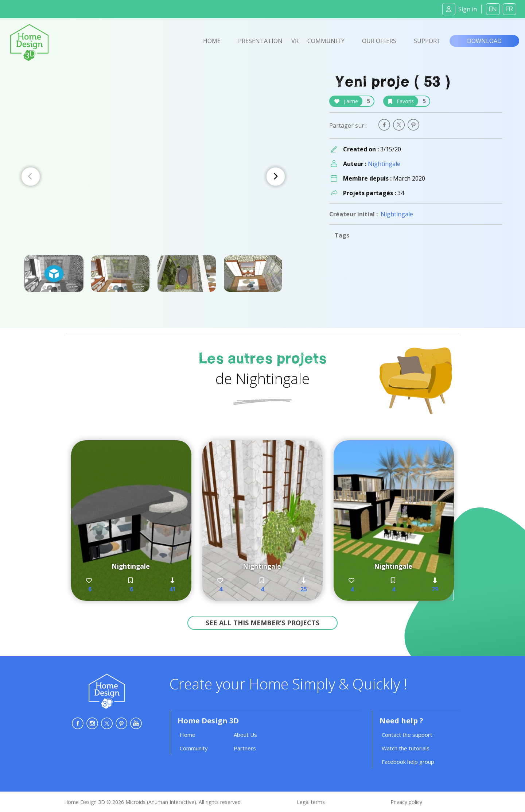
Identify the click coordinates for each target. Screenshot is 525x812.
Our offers (379, 41)
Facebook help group (408, 762)
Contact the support (407, 735)
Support (427, 41)
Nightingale (384, 164)
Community (326, 41)
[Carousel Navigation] (153, 177)
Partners (245, 748)
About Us (245, 735)
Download (484, 41)
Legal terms (311, 802)
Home (212, 41)
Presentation (260, 41)
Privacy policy (406, 802)
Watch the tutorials (406, 748)
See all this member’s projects (262, 623)
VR (295, 41)
